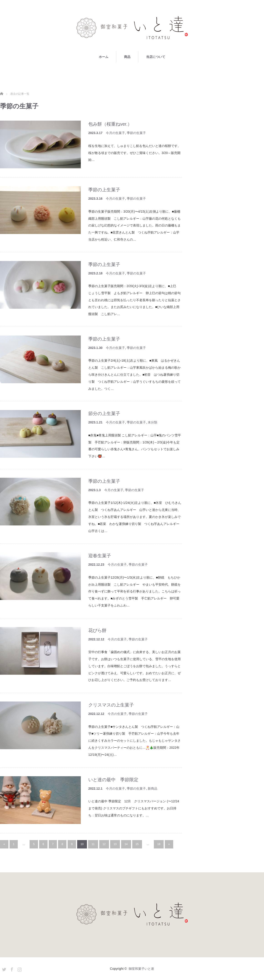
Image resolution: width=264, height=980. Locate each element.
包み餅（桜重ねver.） (110, 124)
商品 (127, 57)
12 (104, 844)
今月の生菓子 (115, 133)
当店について (156, 57)
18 (159, 844)
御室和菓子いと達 (141, 969)
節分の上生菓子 (104, 413)
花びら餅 (97, 630)
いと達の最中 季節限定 (113, 780)
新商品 (152, 788)
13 (115, 844)
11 (93, 844)
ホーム (104, 57)
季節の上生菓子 (104, 190)
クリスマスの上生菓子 (111, 705)
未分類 (152, 422)
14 (126, 844)
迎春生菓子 (100, 556)
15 (137, 844)
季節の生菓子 (136, 133)
